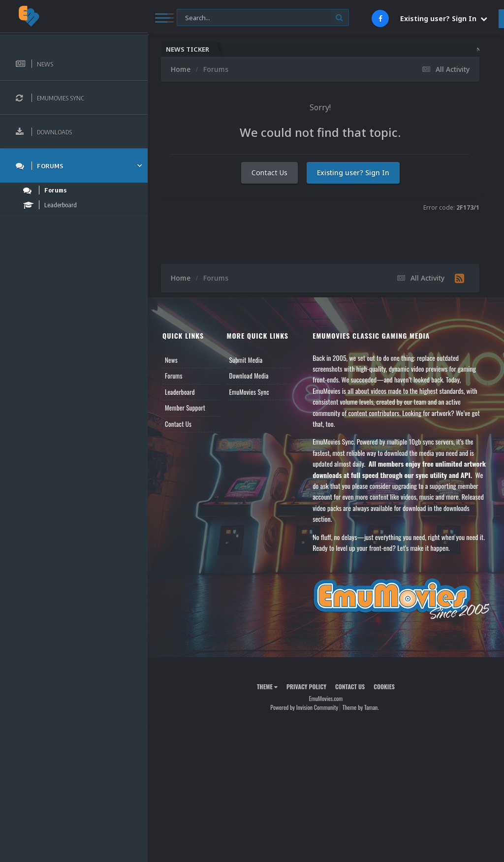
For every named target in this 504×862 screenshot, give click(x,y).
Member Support (185, 408)
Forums (174, 376)
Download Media (249, 376)
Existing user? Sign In (444, 18)
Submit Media (246, 360)
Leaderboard (180, 392)
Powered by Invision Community (304, 707)
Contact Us (269, 173)
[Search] (263, 18)
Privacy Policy (306, 686)
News (171, 360)
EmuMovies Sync (249, 392)
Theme (267, 686)
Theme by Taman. (361, 707)
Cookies (384, 686)
